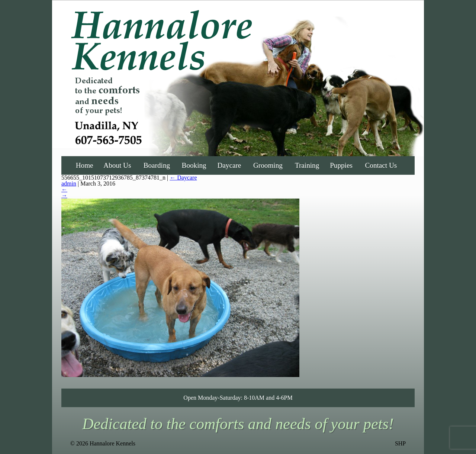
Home (85, 165)
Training (307, 165)
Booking (194, 165)
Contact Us (381, 165)
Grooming (268, 165)
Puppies (341, 165)
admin (69, 183)
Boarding (157, 165)
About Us (117, 165)
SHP (400, 444)
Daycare (229, 165)
